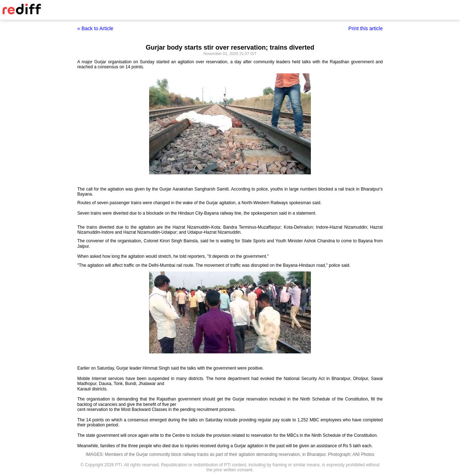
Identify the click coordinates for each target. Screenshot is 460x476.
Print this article (365, 28)
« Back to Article (95, 28)
